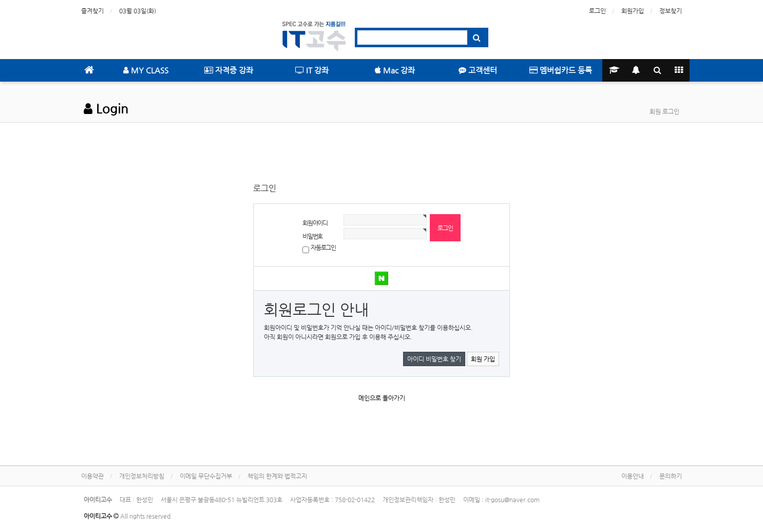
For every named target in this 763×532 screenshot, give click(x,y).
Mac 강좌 (395, 70)
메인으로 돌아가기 (382, 398)
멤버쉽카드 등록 (561, 70)
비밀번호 (312, 236)
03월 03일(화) (138, 11)
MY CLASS (146, 70)
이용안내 (633, 476)
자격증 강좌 (229, 70)
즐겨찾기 (92, 11)
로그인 (597, 11)
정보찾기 (671, 11)
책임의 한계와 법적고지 (277, 476)
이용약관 (92, 476)
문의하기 (671, 476)
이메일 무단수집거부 (206, 476)
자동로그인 (323, 248)
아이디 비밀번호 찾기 (434, 359)
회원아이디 (315, 223)
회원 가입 (483, 359)
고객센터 (478, 70)
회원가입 (633, 11)
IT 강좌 (312, 70)
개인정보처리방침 (142, 476)
